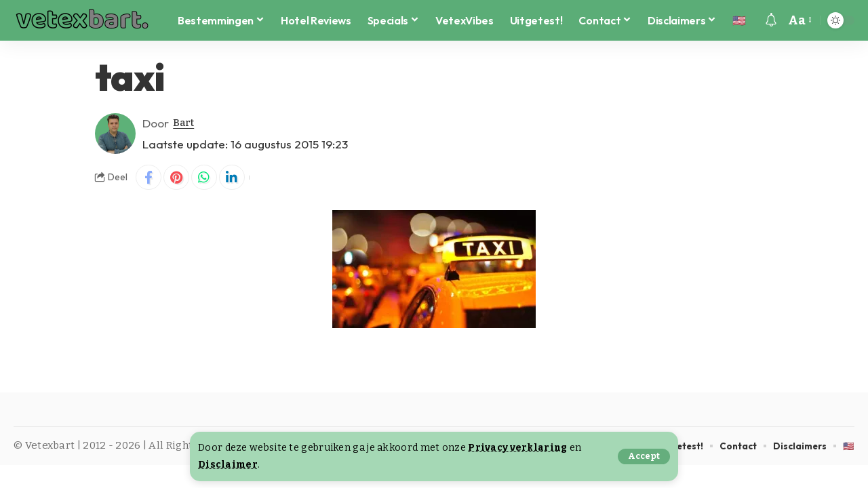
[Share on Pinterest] (178, 178)
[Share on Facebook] (149, 178)
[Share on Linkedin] (237, 178)
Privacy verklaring (519, 448)
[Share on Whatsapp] (208, 178)
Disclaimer (228, 465)
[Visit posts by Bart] (115, 134)
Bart (185, 123)
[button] (643, 456)
